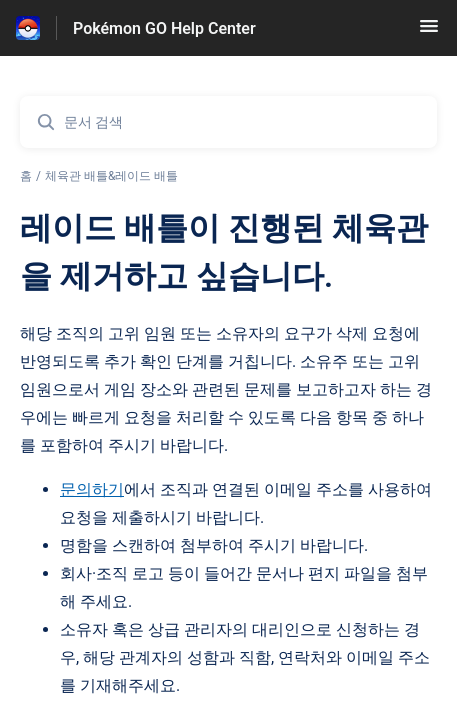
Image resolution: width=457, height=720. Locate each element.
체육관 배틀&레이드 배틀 (111, 176)
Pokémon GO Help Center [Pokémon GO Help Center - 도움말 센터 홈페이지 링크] (164, 28)
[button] (429, 32)
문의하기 (92, 489)
